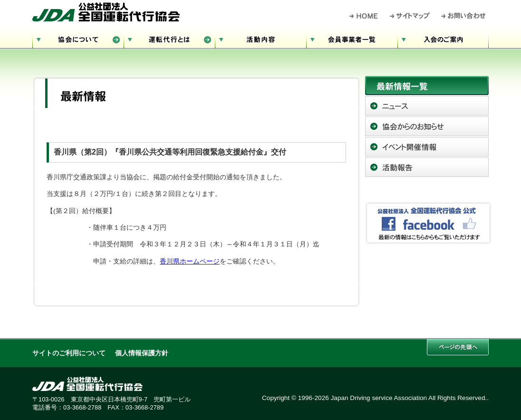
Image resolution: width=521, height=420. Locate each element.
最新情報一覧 (427, 86)
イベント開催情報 (427, 147)
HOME (364, 16)
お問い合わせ (464, 16)
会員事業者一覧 (352, 38)
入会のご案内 (443, 38)
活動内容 (260, 38)
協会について (78, 38)
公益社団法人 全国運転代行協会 (106, 12)
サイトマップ (410, 16)
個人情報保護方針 (142, 353)
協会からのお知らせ (427, 126)
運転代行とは (169, 38)
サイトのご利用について (69, 353)
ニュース (427, 106)
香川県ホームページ (190, 261)
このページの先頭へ (458, 347)
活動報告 (427, 167)
